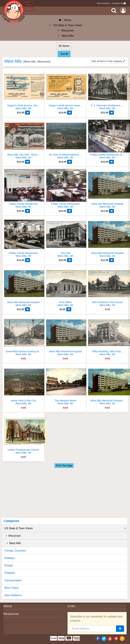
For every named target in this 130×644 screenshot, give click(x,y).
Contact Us (118, 3)
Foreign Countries (15, 551)
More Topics (12, 588)
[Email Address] (93, 629)
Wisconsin (13, 536)
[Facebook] (98, 639)
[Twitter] (104, 639)
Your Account (103, 3)
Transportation (13, 580)
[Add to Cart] (28, 113)
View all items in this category (108, 61)
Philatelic (10, 573)
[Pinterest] (116, 639)
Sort (64, 54)
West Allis (13, 543)
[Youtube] (110, 639)
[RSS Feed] (122, 639)
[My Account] (123, 10)
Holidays (10, 558)
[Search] (114, 10)
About (8, 606)
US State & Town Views (65, 528)
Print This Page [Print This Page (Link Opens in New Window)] (64, 466)
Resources (11, 614)
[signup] (120, 629)
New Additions (13, 595)
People (9, 565)
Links (71, 606)
